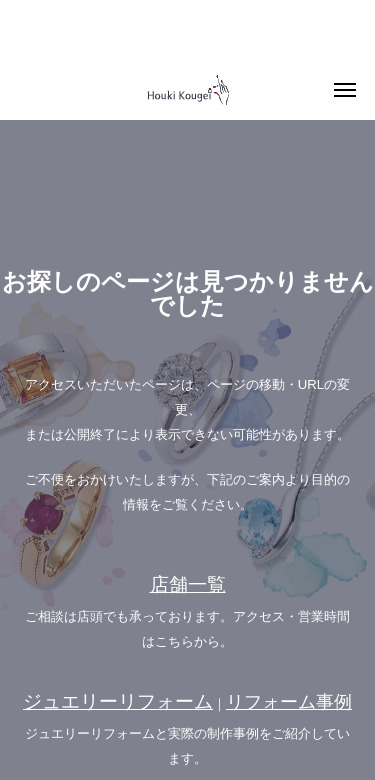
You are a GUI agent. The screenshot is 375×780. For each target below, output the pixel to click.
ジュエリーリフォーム (118, 701)
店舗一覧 (188, 584)
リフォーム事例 (289, 702)
